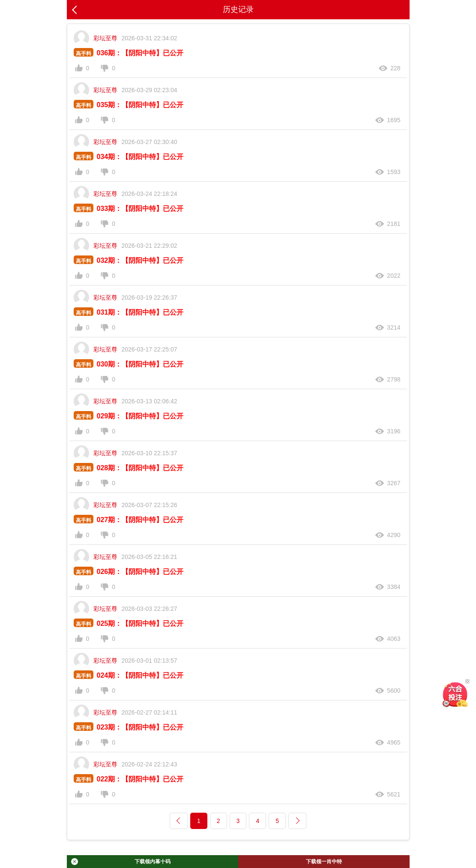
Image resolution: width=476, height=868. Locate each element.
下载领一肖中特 (324, 862)
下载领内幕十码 (121, 862)
